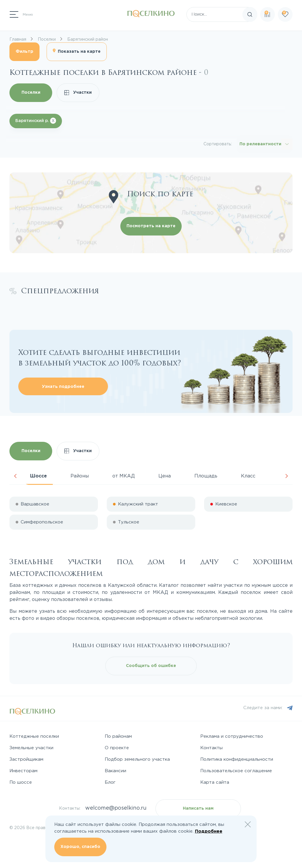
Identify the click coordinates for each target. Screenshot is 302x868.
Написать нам (198, 808)
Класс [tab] (248, 476)
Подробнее (209, 831)
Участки (78, 93)
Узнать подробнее (63, 387)
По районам (118, 736)
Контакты (211, 748)
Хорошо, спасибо (80, 847)
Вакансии (115, 771)
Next (287, 476)
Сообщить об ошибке (151, 666)
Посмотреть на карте (151, 226)
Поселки (31, 93)
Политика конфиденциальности (237, 759)
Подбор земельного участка (137, 759)
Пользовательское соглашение (236, 771)
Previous (15, 476)
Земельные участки (31, 748)
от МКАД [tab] (124, 476)
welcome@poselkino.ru (116, 808)
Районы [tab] (80, 476)
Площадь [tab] (206, 476)
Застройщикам (26, 759)
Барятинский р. (36, 121)
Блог (110, 782)
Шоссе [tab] (38, 476)
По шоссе (21, 782)
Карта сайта (215, 782)
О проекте (117, 748)
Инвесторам (23, 771)
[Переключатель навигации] (21, 14)
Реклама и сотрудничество (232, 736)
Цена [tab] (165, 476)
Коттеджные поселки (34, 736)
